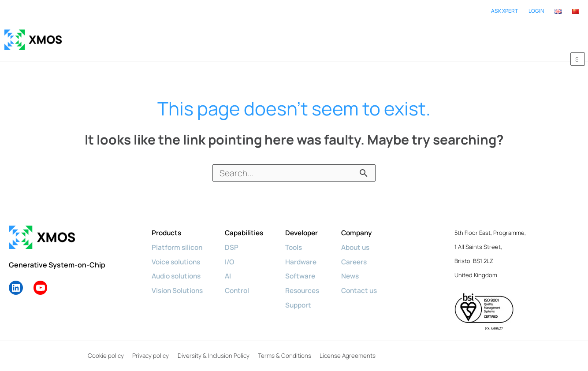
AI (232, 267)
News (359, 267)
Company (366, 224)
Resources (309, 281)
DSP (235, 238)
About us (365, 238)
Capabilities (249, 224)
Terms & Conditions (283, 347)
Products (167, 224)
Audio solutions (178, 267)
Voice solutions (178, 252)
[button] (575, 35)
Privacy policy (149, 347)
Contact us (368, 281)
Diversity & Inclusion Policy (212, 347)
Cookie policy (104, 347)
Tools (300, 238)
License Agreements (346, 347)
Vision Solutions (179, 281)
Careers (363, 252)
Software (307, 267)
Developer (309, 224)
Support (305, 295)
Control (241, 281)
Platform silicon (178, 238)
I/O (233, 252)
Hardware (307, 252)
